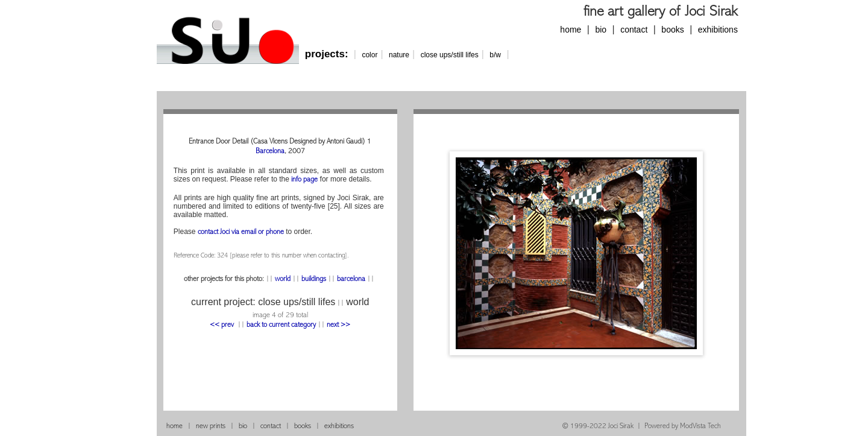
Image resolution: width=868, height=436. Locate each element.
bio (601, 30)
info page (304, 180)
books (672, 30)
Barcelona (270, 152)
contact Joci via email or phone (241, 232)
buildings (314, 280)
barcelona (351, 280)
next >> (338, 325)
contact (634, 30)
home (571, 30)
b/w (495, 55)
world (283, 280)
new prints (211, 427)
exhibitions (718, 30)
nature (399, 55)
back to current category (281, 325)
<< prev (223, 325)
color (370, 55)
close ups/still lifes (450, 55)
